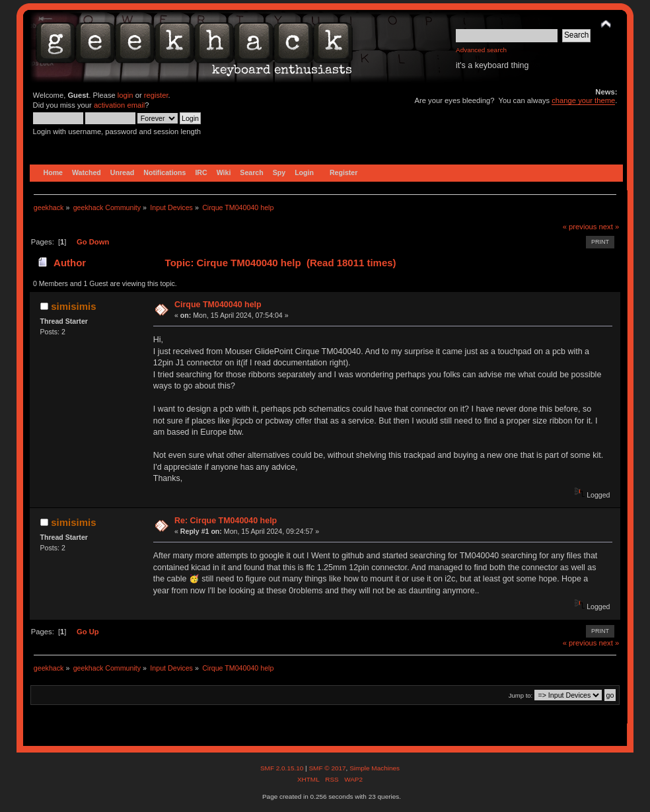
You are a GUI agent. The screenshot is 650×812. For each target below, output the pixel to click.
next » (609, 227)
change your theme (583, 100)
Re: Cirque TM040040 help (226, 521)
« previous (580, 227)
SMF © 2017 (327, 768)
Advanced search (481, 50)
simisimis (73, 306)
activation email (119, 105)
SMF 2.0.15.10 (283, 768)
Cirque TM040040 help (218, 305)
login (126, 95)
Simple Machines (375, 768)
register (156, 95)
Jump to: (521, 695)
